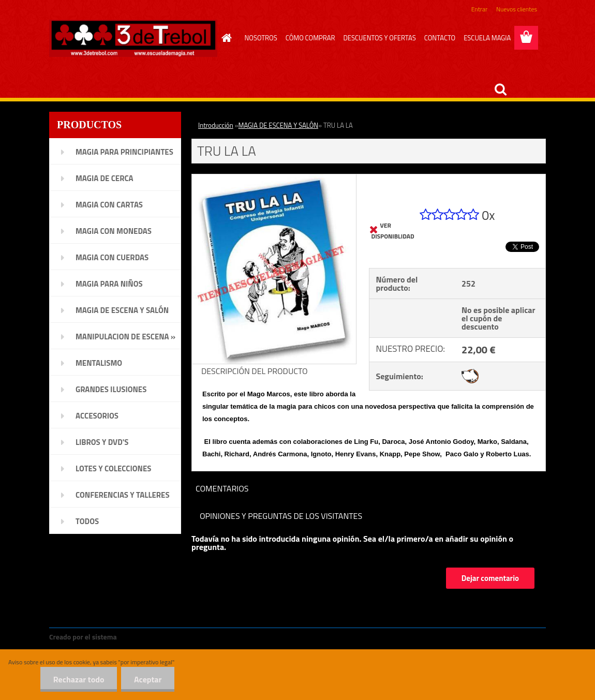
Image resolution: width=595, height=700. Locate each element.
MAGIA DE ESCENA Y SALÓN (278, 125)
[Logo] (133, 38)
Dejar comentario (490, 578)
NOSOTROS (261, 38)
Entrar (479, 9)
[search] (500, 90)
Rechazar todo (78, 679)
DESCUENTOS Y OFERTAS (379, 38)
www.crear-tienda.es (154, 637)
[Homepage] (225, 38)
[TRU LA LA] (274, 178)
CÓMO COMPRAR (310, 38)
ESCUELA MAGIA (487, 38)
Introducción (216, 125)
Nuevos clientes (517, 9)
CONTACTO (440, 38)
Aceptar (148, 679)
